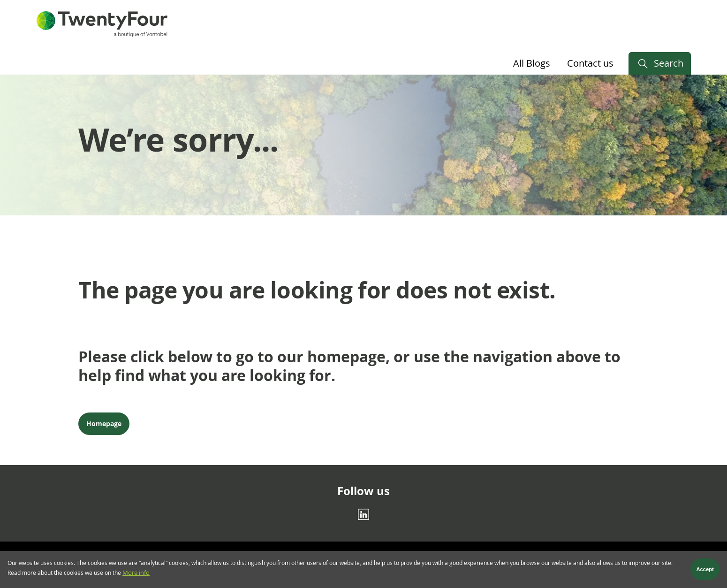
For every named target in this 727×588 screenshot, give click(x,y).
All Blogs (532, 63)
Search (669, 63)
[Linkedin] (363, 514)
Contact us (590, 63)
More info (136, 575)
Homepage (104, 424)
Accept (705, 572)
